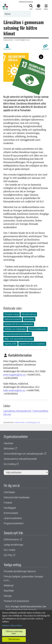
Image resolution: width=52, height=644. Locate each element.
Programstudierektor (14, 523)
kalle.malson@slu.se (14, 390)
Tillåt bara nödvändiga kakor (14, 632)
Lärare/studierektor (13, 518)
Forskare (8, 503)
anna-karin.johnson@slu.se (27, 423)
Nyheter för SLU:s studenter (32, 344)
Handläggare (10, 508)
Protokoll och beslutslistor (16, 601)
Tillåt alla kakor (14, 639)
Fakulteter (9, 443)
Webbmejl (9, 585)
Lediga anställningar (13, 545)
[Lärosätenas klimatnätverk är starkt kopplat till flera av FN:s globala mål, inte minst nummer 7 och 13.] (41, 57)
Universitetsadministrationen (18, 334)
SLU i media (9, 550)
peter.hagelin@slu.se (14, 375)
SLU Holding (10, 464)
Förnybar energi (12, 314)
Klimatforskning (29, 314)
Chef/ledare (9, 492)
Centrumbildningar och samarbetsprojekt (24, 454)
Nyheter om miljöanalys (15, 329)
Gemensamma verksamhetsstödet (20, 459)
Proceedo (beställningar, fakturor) (20, 571)
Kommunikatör (11, 513)
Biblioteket (9, 448)
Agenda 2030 (10, 344)
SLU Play (8, 555)
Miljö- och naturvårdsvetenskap (19, 339)
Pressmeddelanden (38, 329)
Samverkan (29, 319)
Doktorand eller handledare (17, 497)
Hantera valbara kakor (12, 625)
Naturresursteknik (13, 319)
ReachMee (9, 591)
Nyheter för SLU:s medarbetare (19, 324)
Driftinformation (11, 539)
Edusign (8, 596)
